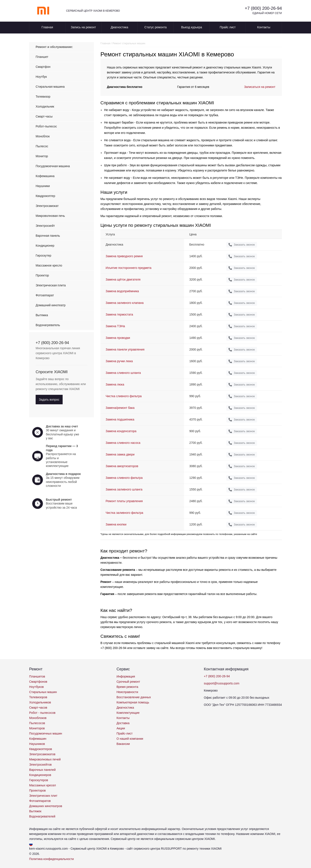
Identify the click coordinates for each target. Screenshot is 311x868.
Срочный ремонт (128, 682)
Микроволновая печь (50, 216)
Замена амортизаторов (122, 466)
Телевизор (43, 97)
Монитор (42, 156)
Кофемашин (38, 739)
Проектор (42, 275)
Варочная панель (48, 236)
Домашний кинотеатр (51, 305)
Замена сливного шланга (123, 373)
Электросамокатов (42, 754)
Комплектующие (128, 713)
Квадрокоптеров (41, 749)
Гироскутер (43, 255)
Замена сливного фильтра (124, 478)
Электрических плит (43, 796)
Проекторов (37, 790)
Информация (126, 676)
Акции (121, 728)
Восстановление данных (134, 697)
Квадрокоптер (45, 196)
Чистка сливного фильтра (124, 396)
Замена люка (115, 384)
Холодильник (45, 106)
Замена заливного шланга (124, 489)
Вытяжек (35, 811)
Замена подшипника (120, 419)
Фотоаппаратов (40, 801)
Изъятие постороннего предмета (129, 268)
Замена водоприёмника (122, 291)
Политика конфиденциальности (52, 859)
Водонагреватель (48, 325)
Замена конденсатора (121, 431)
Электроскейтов (40, 765)
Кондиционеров (40, 775)
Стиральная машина (50, 87)
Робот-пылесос (46, 126)
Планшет (42, 57)
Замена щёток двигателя (123, 279)
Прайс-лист (125, 733)
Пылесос (42, 146)
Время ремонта (127, 687)
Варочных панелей (42, 770)
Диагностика (119, 27)
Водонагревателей (42, 816)
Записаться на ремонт (260, 87)
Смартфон (43, 67)
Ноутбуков (36, 687)
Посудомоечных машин (46, 733)
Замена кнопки (116, 524)
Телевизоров (38, 697)
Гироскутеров (39, 780)
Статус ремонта (156, 27)
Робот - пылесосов (42, 713)
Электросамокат (47, 206)
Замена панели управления (125, 349)
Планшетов (37, 676)
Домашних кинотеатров (46, 806)
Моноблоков (38, 718)
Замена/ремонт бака (120, 408)
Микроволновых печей (45, 759)
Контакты (264, 27)
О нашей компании (130, 739)
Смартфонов (38, 682)
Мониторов (37, 728)
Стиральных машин (43, 692)
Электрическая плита (51, 285)
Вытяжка (42, 315)
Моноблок (43, 136)
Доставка (123, 723)
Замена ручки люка (119, 361)
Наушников (37, 744)
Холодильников (40, 702)
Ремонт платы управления (124, 501)
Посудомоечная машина (53, 166)
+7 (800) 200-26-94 (263, 8)
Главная (47, 27)
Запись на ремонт (83, 27)
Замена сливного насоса (123, 443)
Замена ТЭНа (115, 326)
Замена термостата (119, 314)
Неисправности (127, 692)
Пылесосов (37, 723)
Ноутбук (41, 77)
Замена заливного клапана (125, 303)
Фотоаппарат (45, 295)
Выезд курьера (192, 27)
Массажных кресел (43, 785)
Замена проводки (118, 338)
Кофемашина (45, 176)
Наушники (43, 186)
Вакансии (123, 744)
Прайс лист (228, 27)
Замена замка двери (120, 454)
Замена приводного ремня (124, 256)
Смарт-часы (44, 116)
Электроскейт (45, 226)
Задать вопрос (49, 400)
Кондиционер (45, 246)
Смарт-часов (38, 708)
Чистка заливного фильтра (124, 513)
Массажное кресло (49, 265)
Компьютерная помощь (133, 702)
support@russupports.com (222, 683)
